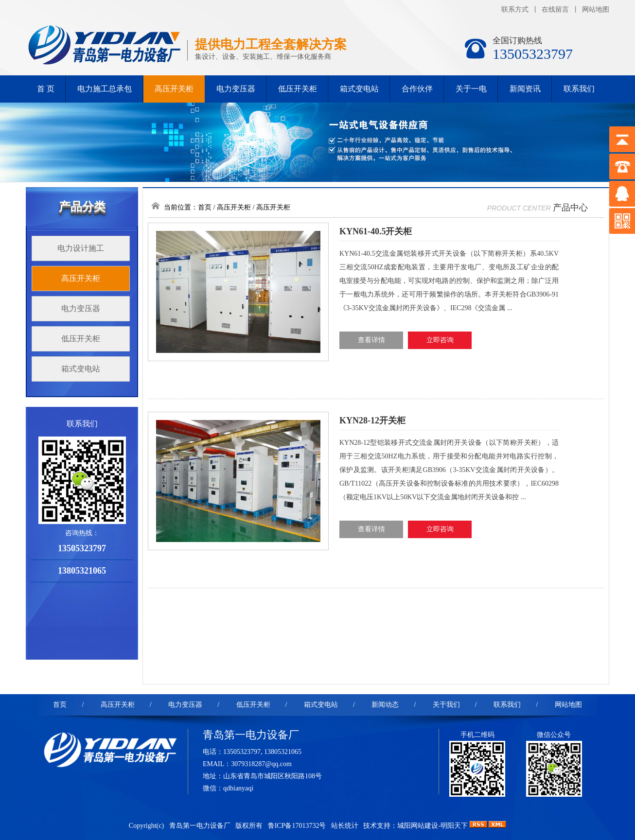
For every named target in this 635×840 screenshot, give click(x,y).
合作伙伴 (417, 89)
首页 (205, 207)
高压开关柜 (174, 89)
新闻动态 (385, 705)
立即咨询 (440, 340)
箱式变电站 (359, 89)
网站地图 (596, 9)
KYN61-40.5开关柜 (376, 231)
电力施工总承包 (105, 89)
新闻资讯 (525, 89)
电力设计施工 (81, 248)
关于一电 (471, 89)
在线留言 (555, 9)
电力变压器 (236, 89)
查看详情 (371, 340)
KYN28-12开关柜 (372, 420)
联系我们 (579, 89)
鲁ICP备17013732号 (298, 826)
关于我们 (446, 705)
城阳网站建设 (418, 826)
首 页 (46, 89)
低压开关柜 (298, 89)
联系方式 (515, 9)
